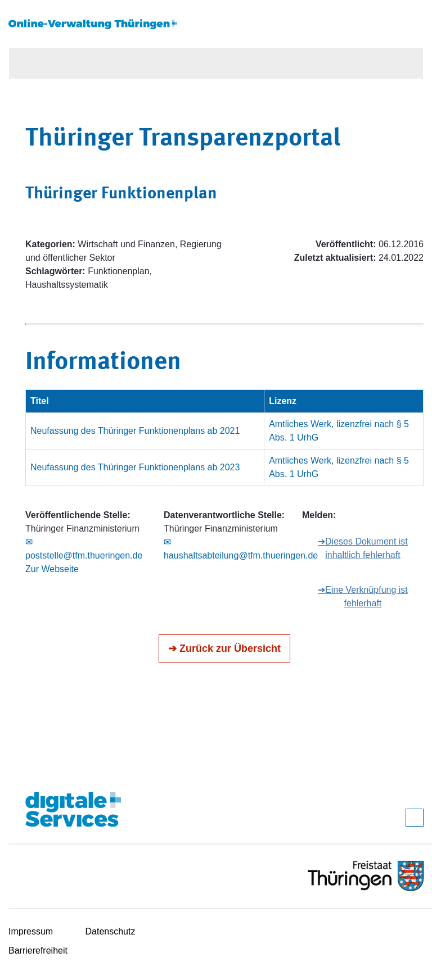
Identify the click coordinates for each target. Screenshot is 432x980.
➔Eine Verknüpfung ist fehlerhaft (363, 596)
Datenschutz (111, 931)
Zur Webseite (52, 569)
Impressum (31, 931)
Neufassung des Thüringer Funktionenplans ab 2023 (135, 467)
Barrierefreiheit (38, 950)
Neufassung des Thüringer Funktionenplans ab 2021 (135, 431)
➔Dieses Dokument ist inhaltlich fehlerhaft (363, 548)
